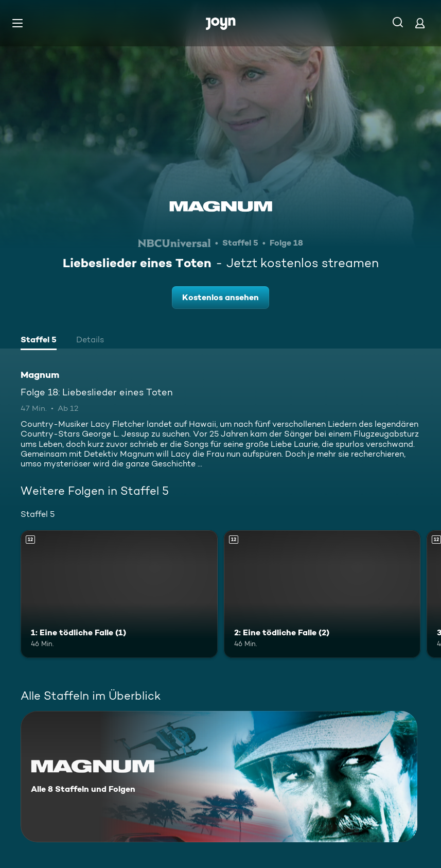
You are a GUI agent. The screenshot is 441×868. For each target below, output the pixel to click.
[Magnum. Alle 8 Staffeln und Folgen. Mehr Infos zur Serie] (219, 777)
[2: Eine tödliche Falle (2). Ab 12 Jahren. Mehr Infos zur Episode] (322, 594)
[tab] (39, 341)
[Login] (420, 23)
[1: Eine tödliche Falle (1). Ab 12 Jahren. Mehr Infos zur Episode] (119, 594)
